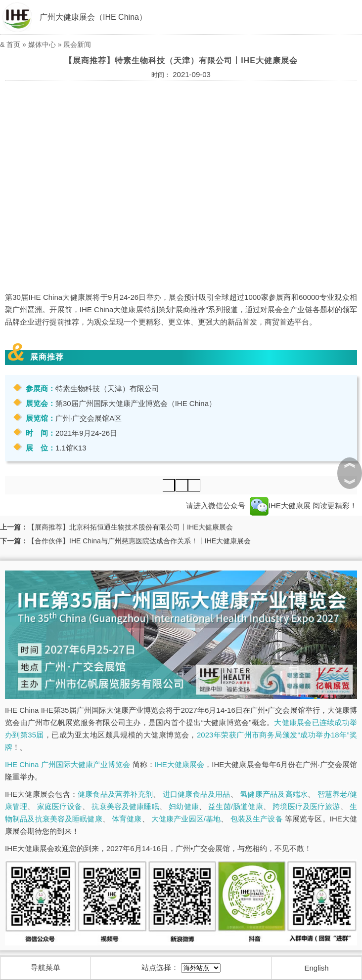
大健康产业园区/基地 (186, 819)
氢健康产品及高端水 (274, 794)
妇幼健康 (184, 806)
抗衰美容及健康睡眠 (125, 806)
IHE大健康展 (280, 506)
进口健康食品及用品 (197, 794)
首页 (13, 44)
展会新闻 (77, 44)
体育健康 (127, 819)
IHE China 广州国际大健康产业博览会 (68, 764)
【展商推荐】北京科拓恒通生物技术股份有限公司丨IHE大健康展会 (130, 527)
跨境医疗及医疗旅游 (306, 806)
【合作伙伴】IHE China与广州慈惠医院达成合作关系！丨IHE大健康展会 (139, 541)
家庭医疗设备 (60, 806)
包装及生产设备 (257, 819)
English (317, 968)
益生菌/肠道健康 (235, 806)
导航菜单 (45, 967)
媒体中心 (42, 44)
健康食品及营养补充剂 (115, 794)
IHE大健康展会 (180, 764)
